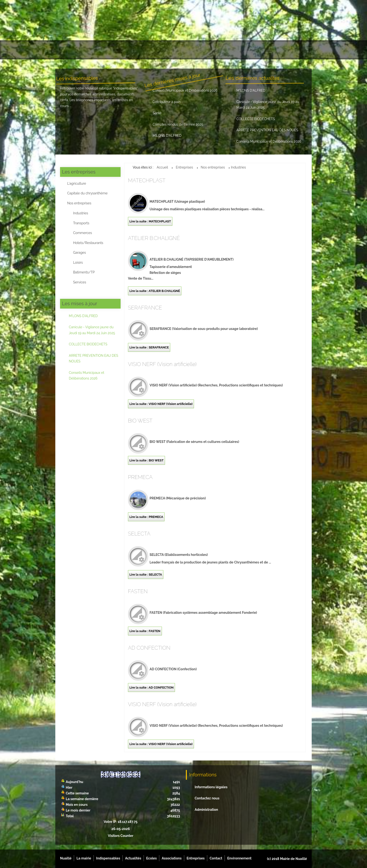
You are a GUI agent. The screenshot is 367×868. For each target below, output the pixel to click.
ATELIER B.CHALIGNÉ (154, 238)
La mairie (93, 50)
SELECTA (139, 534)
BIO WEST (140, 421)
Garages (80, 253)
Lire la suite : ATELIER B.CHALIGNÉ (155, 291)
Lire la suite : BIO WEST (146, 460)
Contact (261, 50)
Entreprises (235, 50)
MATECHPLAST (147, 180)
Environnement (289, 50)
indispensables (125, 88)
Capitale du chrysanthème (87, 193)
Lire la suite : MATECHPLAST (150, 221)
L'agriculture (77, 183)
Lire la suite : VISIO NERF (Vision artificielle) (161, 404)
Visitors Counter (120, 836)
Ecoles (178, 50)
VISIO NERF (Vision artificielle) (162, 364)
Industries (81, 213)
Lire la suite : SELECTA (146, 575)
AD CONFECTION (149, 648)
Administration (206, 810)
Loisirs (78, 263)
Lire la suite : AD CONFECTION (151, 687)
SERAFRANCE (145, 308)
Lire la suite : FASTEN (145, 631)
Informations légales (211, 787)
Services (80, 282)
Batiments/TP (84, 272)
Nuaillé (69, 50)
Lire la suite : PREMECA (146, 517)
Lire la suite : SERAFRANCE (149, 347)
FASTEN (138, 591)
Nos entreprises (79, 203)
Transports (81, 223)
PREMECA (140, 477)
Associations (205, 50)
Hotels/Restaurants (88, 243)
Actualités (155, 50)
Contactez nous (207, 798)
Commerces (82, 233)
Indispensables (124, 50)
